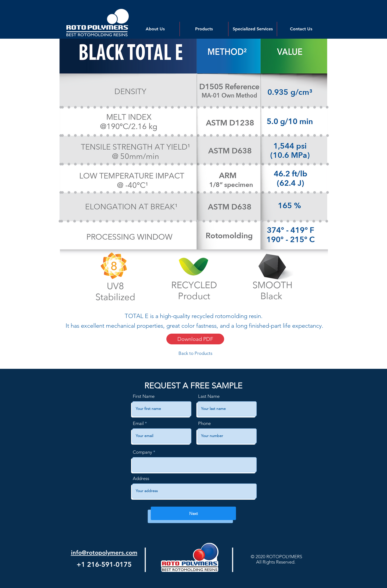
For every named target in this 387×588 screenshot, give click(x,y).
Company (142, 452)
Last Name (209, 396)
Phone (204, 423)
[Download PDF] (195, 339)
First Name (144, 396)
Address (141, 479)
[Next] (193, 513)
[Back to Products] (195, 353)
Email (138, 423)
